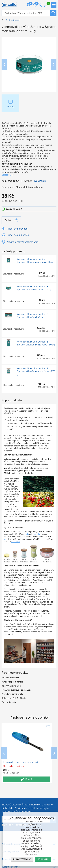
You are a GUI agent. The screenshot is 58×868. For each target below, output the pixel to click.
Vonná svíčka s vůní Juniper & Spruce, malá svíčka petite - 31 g (34, 288)
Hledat (53, 13)
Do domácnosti (13, 20)
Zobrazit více (8, 175)
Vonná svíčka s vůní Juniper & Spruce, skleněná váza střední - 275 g (36, 371)
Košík (47, 4)
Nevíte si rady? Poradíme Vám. (23, 242)
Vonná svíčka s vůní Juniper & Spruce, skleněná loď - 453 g (33, 315)
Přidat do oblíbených (18, 235)
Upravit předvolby (22, 859)
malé (27, 534)
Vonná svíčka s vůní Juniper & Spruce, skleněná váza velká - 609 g (36, 343)
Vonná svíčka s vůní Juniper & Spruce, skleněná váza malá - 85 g (35, 260)
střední (37, 534)
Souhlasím (43, 859)
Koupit (29, 779)
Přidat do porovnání (17, 229)
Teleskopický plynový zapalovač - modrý (20, 762)
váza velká (16, 542)
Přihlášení (40, 5)
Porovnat (30, 4)
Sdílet (8, 220)
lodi (5, 539)
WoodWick (40, 181)
